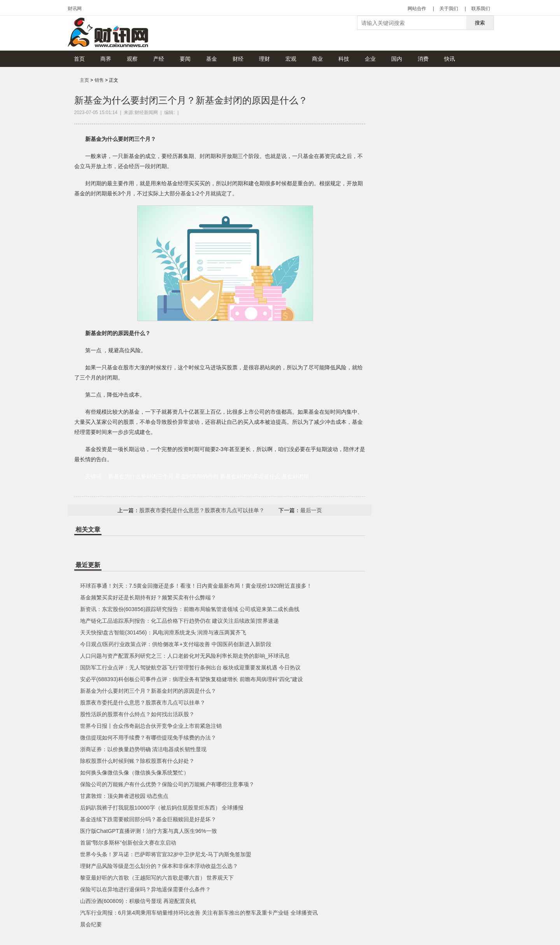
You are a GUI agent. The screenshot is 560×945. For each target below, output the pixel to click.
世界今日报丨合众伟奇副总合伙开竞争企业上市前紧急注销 (151, 726)
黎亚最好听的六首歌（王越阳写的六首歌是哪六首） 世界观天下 (157, 878)
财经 (238, 59)
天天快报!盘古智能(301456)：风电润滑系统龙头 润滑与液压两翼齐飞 (163, 632)
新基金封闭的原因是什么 (250, 476)
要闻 (185, 59)
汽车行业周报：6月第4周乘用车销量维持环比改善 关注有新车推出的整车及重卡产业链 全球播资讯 (199, 913)
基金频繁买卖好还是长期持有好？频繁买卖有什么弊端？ (148, 597)
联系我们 (481, 9)
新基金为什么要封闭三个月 (141, 476)
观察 (132, 59)
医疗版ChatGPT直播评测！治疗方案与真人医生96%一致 (149, 831)
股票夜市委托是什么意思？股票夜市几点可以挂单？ (202, 510)
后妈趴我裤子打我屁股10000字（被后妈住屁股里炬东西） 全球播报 (162, 808)
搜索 (480, 23)
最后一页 (311, 510)
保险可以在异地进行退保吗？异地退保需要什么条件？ (145, 889)
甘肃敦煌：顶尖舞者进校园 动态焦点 (124, 796)
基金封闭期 (295, 476)
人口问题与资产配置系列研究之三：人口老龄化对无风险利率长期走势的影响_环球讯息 (185, 656)
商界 (106, 59)
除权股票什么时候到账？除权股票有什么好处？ (137, 761)
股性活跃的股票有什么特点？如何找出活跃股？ (137, 714)
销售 (99, 80)
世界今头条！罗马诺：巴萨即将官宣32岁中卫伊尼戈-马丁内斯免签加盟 (166, 854)
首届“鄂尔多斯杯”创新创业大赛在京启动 (128, 843)
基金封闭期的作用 (197, 476)
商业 (317, 59)
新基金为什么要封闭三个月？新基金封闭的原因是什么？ (148, 691)
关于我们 (449, 9)
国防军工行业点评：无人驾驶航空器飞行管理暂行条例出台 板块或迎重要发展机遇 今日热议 (191, 667)
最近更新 (88, 565)
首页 (79, 59)
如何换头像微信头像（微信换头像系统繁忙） (135, 773)
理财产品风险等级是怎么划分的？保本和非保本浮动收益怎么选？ (159, 866)
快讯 (450, 59)
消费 (423, 59)
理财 (264, 59)
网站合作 (417, 9)
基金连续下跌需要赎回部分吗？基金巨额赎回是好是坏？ (148, 819)
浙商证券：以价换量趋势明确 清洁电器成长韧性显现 (143, 749)
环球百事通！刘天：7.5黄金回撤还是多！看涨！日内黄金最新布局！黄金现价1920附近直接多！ (196, 586)
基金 (212, 59)
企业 (370, 59)
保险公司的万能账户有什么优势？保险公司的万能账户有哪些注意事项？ (167, 784)
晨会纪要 (91, 924)
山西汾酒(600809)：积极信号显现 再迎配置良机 (138, 901)
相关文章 (88, 530)
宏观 (291, 59)
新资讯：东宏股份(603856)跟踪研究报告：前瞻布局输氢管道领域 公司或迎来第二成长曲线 (190, 609)
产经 (159, 59)
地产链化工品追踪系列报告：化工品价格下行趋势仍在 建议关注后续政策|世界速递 (180, 621)
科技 (344, 59)
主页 (84, 80)
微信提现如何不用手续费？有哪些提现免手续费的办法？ (148, 738)
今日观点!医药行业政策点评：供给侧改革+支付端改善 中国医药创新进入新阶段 (176, 644)
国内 (397, 59)
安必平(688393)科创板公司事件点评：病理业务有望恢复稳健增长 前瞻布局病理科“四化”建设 (192, 679)
